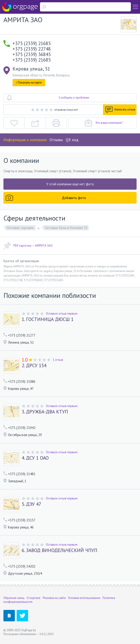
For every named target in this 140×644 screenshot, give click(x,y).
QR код (72, 140)
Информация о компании (25, 140)
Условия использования (84, 598)
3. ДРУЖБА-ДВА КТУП (45, 412)
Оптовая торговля (21, 228)
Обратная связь (14, 598)
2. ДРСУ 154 (34, 366)
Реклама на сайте (54, 598)
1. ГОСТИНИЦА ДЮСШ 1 (48, 319)
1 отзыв (58, 360)
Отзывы (56, 140)
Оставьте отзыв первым (62, 314)
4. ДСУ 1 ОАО (35, 458)
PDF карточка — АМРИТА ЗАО (28, 246)
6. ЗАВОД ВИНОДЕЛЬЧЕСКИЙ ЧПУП (59, 550)
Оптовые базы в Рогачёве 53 (66, 228)
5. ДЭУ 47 (31, 504)
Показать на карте (29, 82)
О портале (34, 598)
